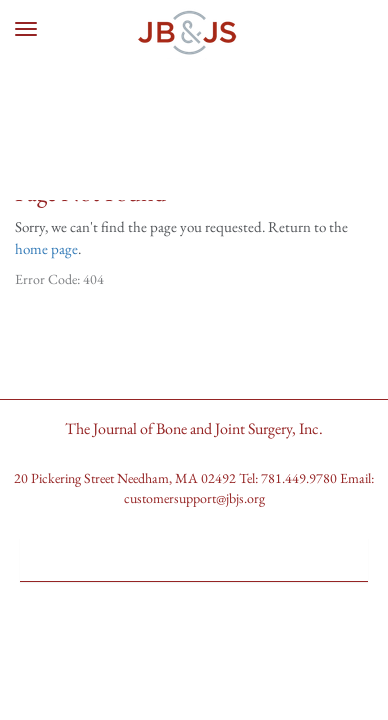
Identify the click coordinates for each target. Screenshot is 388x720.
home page (46, 248)
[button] (194, 552)
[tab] (194, 559)
